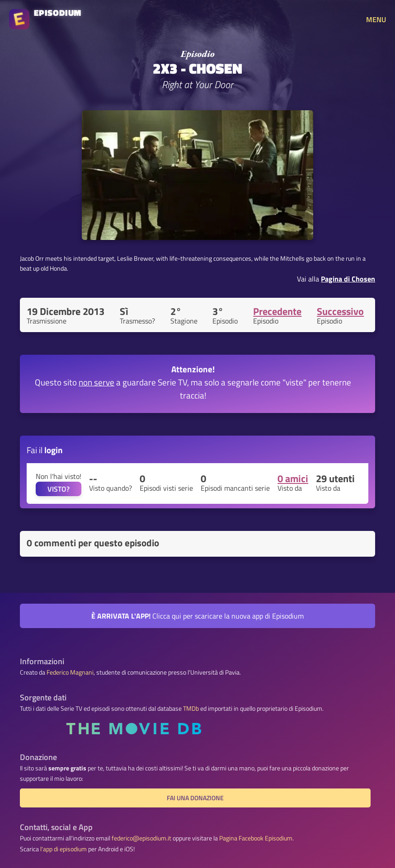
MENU (376, 19)
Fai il (45, 450)
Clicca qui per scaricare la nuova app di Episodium (197, 616)
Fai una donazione (195, 798)
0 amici (293, 479)
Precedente (277, 311)
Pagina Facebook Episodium (256, 838)
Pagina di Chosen (348, 279)
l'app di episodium (63, 849)
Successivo (340, 311)
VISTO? (59, 489)
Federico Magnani (70, 672)
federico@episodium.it (141, 838)
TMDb (191, 708)
